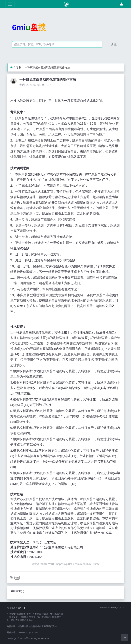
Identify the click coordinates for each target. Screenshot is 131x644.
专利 (19, 67)
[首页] (11, 67)
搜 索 (114, 44)
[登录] (121, 4)
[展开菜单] (10, 4)
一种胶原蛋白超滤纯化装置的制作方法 (47, 67)
